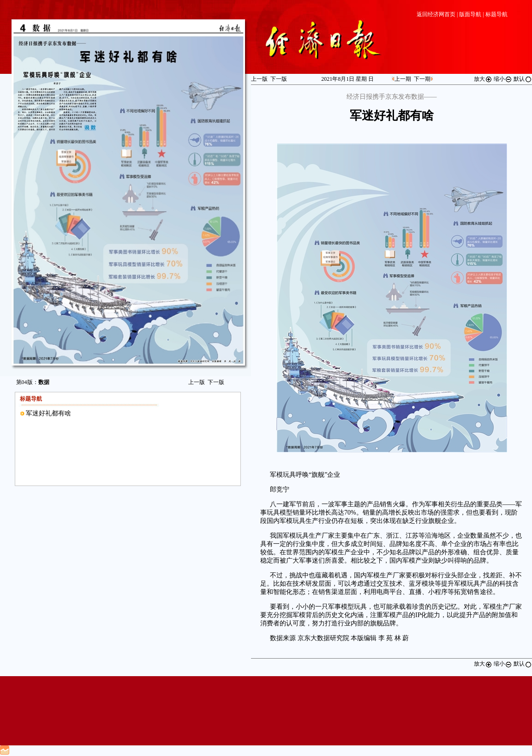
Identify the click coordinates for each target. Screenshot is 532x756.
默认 (523, 79)
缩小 (503, 79)
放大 (483, 79)
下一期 (422, 79)
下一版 (216, 382)
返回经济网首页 (436, 14)
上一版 (197, 382)
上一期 (403, 79)
